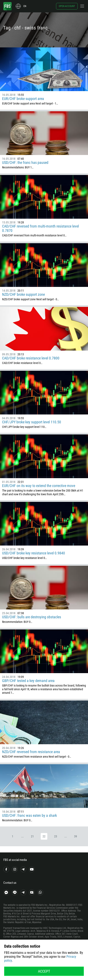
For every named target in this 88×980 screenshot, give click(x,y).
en (25, 6)
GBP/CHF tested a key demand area (28, 681)
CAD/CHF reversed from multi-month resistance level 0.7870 (40, 228)
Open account (67, 6)
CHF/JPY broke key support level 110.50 (32, 422)
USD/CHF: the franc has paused (25, 163)
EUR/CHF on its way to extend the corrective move (39, 486)
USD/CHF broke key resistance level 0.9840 (34, 553)
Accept (44, 971)
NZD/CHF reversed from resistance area (31, 752)
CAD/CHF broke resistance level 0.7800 (31, 358)
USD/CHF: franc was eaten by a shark (29, 815)
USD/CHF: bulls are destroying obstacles (32, 617)
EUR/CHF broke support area (23, 99)
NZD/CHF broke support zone (23, 294)
